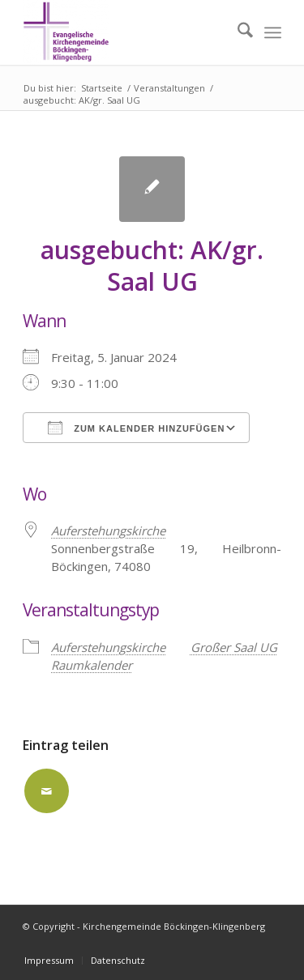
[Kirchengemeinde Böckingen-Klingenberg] (126, 32)
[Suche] (237, 32)
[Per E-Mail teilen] (47, 791)
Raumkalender (92, 665)
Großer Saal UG (234, 647)
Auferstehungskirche (108, 647)
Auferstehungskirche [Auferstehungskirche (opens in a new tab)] (108, 530)
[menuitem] (237, 32)
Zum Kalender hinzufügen (136, 428)
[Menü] (273, 32)
